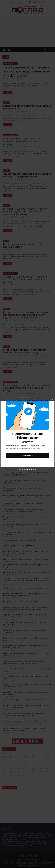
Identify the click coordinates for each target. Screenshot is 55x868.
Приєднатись (27, 455)
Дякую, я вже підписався (28, 469)
